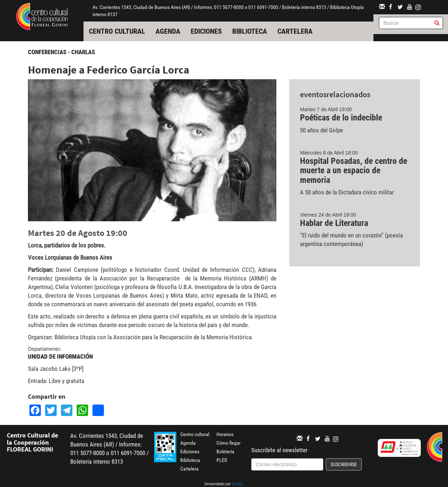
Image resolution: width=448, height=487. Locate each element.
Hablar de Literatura (334, 223)
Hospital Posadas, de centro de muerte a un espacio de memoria (354, 171)
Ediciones (206, 31)
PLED (222, 460)
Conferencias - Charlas (61, 52)
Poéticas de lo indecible (341, 118)
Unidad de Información (60, 356)
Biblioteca (250, 31)
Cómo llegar (228, 443)
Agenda (168, 31)
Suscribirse (344, 464)
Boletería (225, 451)
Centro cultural (117, 31)
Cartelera (295, 31)
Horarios (225, 434)
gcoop (237, 484)
